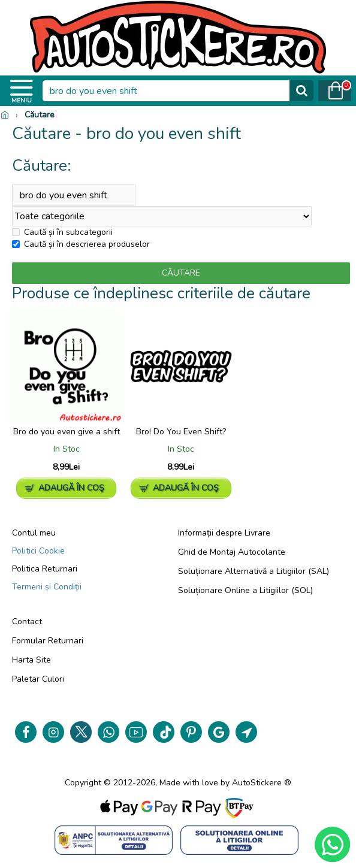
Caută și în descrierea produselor (81, 245)
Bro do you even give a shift (67, 432)
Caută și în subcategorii (62, 233)
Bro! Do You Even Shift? (181, 432)
